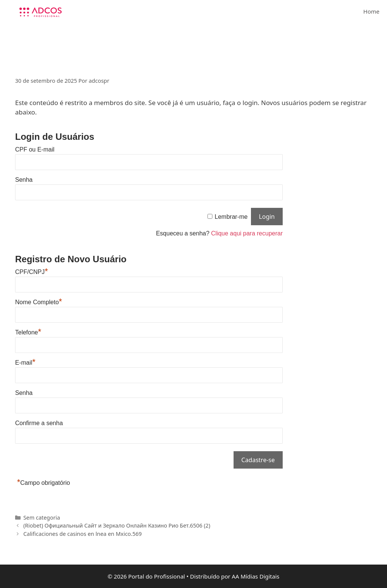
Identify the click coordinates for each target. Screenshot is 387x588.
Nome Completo (39, 302)
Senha (24, 180)
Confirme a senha (39, 423)
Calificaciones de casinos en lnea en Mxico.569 (83, 534)
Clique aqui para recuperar (247, 233)
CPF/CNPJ (32, 272)
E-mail (25, 363)
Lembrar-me (231, 217)
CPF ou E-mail (35, 149)
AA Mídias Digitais (255, 576)
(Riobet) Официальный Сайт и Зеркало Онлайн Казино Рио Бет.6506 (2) (117, 525)
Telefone (28, 332)
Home (371, 11)
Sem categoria (42, 518)
